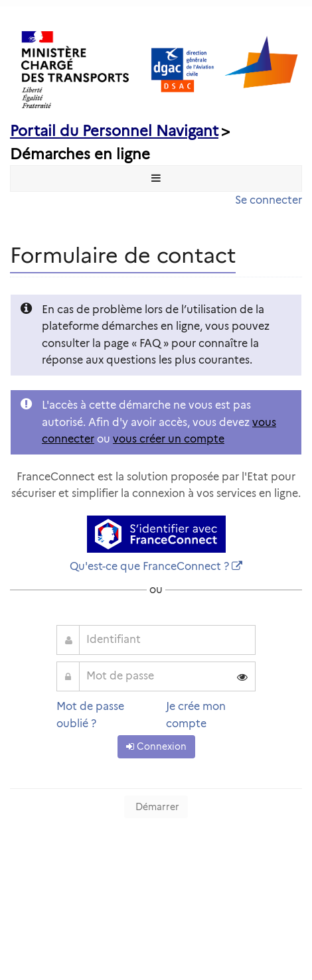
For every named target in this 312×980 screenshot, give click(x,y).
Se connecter (269, 200)
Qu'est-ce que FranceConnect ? (149, 566)
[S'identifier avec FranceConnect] (156, 534)
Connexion (156, 746)
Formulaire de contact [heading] (123, 255)
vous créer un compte (169, 439)
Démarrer (156, 807)
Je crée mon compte (196, 715)
